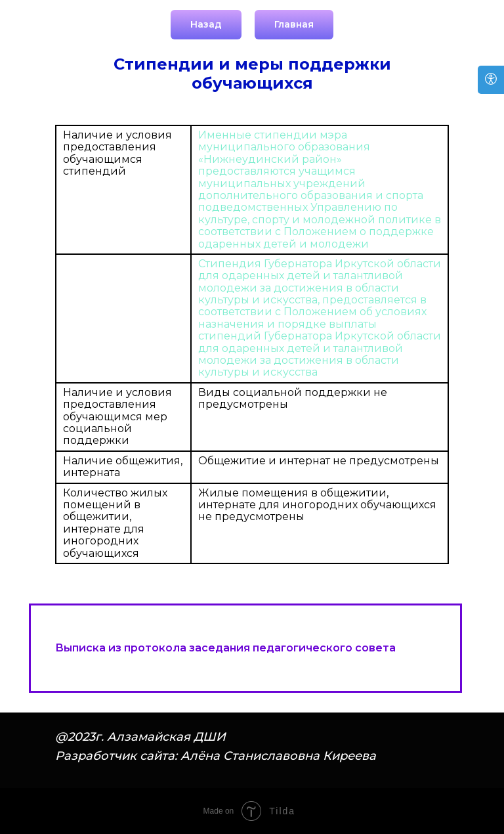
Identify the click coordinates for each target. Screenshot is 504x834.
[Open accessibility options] (491, 80)
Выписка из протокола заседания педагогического (204, 648)
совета (374, 648)
